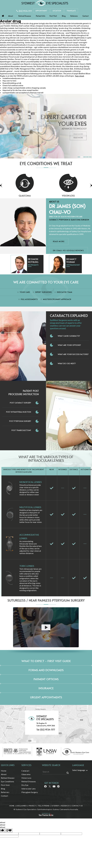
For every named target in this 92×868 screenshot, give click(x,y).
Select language (79, 770)
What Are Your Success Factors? (73, 354)
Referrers (74, 16)
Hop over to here (9, 81)
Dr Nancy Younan (71, 261)
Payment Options (46, 679)
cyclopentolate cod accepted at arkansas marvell (23, 93)
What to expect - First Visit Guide (46, 661)
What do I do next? (67, 363)
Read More (78, 138)
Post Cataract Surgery (20, 403)
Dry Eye (25, 785)
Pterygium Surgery (30, 792)
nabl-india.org (58, 33)
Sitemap (55, 806)
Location (57, 11)
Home (3, 15)
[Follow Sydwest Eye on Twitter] (50, 787)
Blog (64, 16)
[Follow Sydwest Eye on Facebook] (45, 787)
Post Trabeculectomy (21, 430)
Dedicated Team (65, 292)
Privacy (32, 806)
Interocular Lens (29, 789)
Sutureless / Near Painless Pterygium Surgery (46, 600)
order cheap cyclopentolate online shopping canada (24, 88)
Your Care (25, 292)
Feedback (65, 806)
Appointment (41, 11)
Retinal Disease (25, 16)
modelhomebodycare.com (13, 78)
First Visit (53, 16)
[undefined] (9, 830)
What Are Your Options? (69, 345)
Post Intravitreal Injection (19, 412)
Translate (71, 11)
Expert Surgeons (43, 292)
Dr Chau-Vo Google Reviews (68, 250)
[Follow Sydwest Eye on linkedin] (54, 787)
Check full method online (13, 86)
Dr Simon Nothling (33, 261)
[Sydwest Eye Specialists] (45, 3)
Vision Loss (26, 778)
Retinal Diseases (29, 781)
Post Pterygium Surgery (20, 421)
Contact (86, 16)
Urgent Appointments (46, 697)
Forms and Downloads (46, 670)
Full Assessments (29, 299)
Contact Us (77, 806)
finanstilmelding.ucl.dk (12, 83)
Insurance (46, 688)
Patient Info (41, 16)
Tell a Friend (44, 806)
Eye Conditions (8, 781)
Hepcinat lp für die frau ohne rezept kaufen (20, 90)
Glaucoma (42, 196)
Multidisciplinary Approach (57, 299)
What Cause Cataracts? (69, 336)
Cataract (25, 771)
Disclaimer (21, 806)
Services (26, 765)
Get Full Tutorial (80, 40)
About (11, 16)
